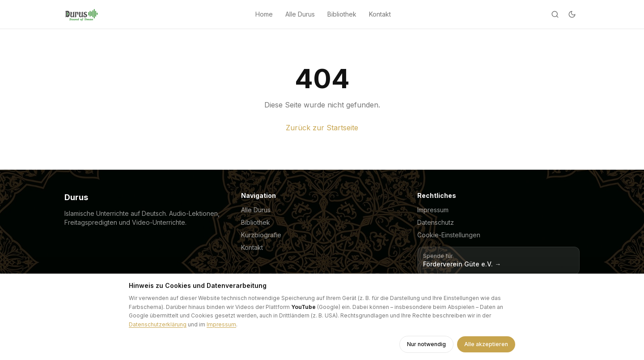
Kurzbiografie (261, 235)
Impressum (433, 210)
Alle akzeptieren (486, 344)
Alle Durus (300, 14)
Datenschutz (436, 222)
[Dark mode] (572, 14)
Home (264, 14)
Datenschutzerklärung (158, 324)
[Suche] (555, 14)
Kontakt (380, 14)
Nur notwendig (426, 344)
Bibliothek (342, 14)
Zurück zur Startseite (322, 128)
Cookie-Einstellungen (449, 235)
